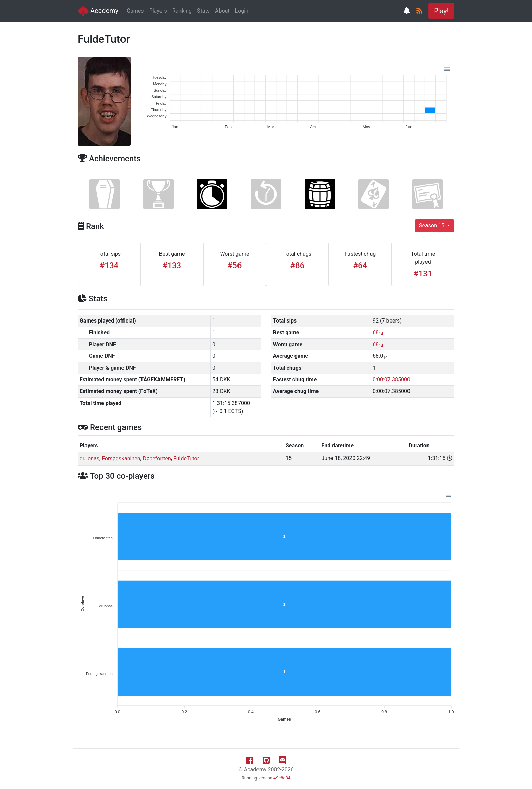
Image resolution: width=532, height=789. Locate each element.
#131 (423, 274)
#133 (172, 265)
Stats (203, 11)
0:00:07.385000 (391, 379)
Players (158, 11)
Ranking (182, 11)
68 (378, 333)
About (222, 11)
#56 (235, 265)
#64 (360, 265)
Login (242, 11)
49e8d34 (282, 778)
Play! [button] (441, 11)
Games (135, 11)
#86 (298, 265)
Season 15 (432, 226)
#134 (109, 265)
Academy (98, 11)
